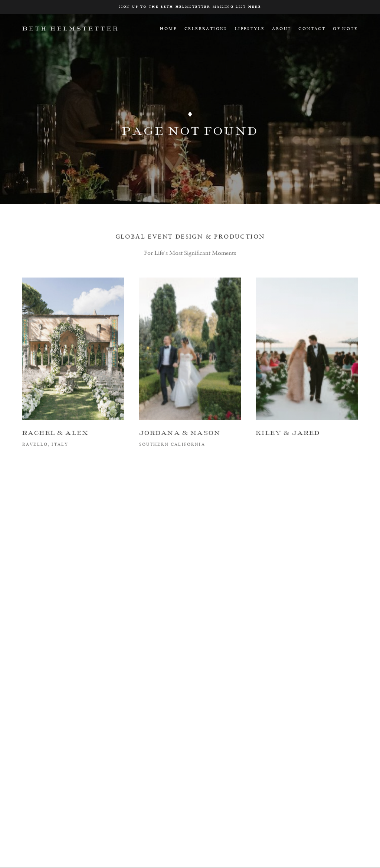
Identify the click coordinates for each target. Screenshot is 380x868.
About (281, 29)
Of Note (345, 29)
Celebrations (206, 29)
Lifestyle (250, 29)
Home (168, 29)
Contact (312, 29)
